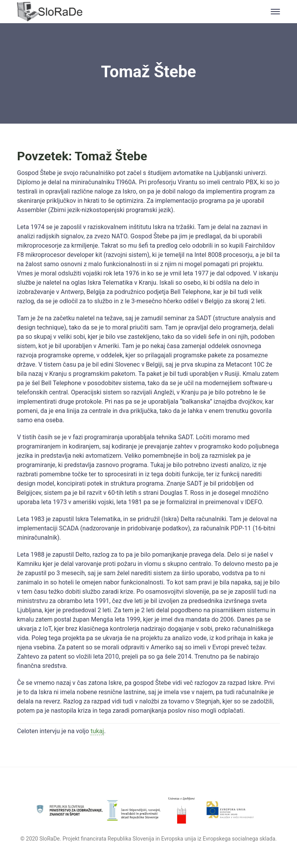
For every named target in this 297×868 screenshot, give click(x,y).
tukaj (97, 731)
